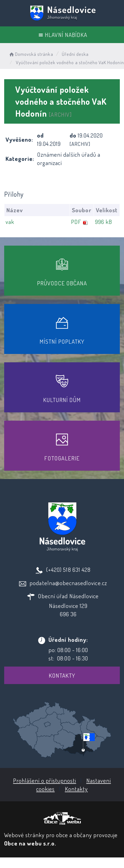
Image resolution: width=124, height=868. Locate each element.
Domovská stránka (31, 54)
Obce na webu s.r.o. (30, 843)
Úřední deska (75, 54)
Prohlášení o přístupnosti (45, 780)
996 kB (104, 222)
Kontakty (62, 675)
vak (10, 222)
